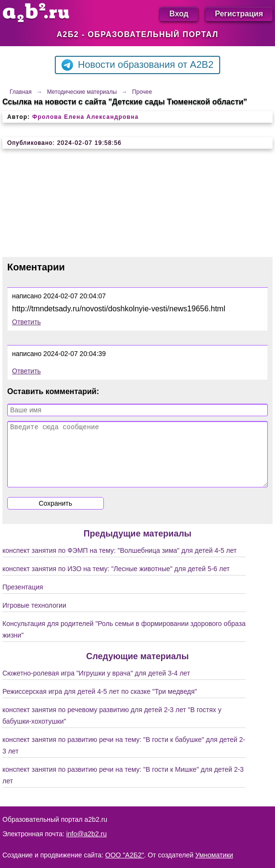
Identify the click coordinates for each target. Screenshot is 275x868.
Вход (179, 14)
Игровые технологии (34, 617)
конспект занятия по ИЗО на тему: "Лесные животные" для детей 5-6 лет (116, 580)
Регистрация (239, 14)
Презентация (23, 599)
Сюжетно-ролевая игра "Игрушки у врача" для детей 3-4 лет (96, 685)
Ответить (26, 322)
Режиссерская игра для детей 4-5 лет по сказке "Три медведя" (100, 703)
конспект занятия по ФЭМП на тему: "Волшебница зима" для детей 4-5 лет (119, 562)
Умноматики (214, 855)
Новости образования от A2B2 (137, 65)
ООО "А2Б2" (125, 855)
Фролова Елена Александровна (85, 117)
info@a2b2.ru (87, 834)
